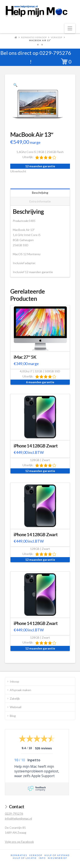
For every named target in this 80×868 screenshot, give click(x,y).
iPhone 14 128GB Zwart (36, 446)
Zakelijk (15, 698)
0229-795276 (55, 53)
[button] (70, 28)
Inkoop (15, 681)
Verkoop (57, 37)
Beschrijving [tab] (40, 193)
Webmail (16, 707)
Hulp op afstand (57, 855)
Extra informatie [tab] (40, 201)
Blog (13, 716)
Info (42, 858)
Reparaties (19, 855)
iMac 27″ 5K (25, 357)
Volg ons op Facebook (19, 842)
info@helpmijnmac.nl (18, 818)
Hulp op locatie (25, 858)
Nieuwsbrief (57, 858)
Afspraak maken (20, 690)
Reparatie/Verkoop (34, 37)
